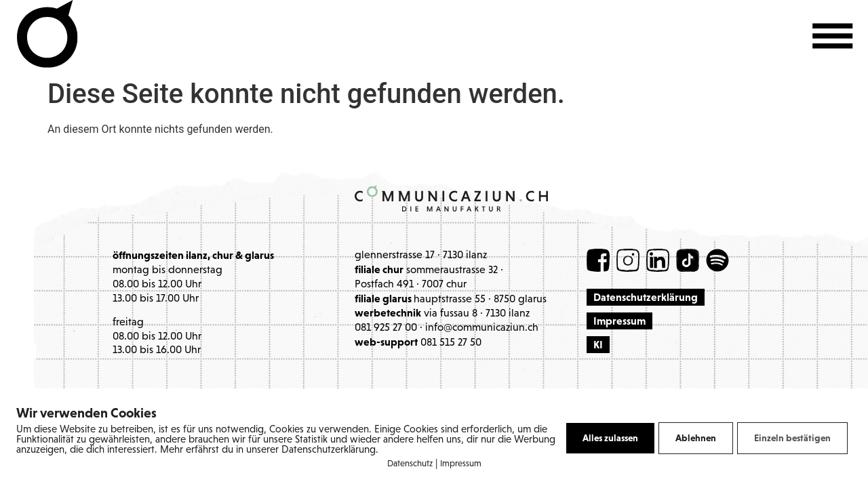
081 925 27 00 (386, 328)
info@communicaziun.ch (482, 328)
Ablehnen (696, 438)
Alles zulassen (610, 438)
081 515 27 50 (451, 343)
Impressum (461, 464)
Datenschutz (410, 464)
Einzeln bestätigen (792, 438)
